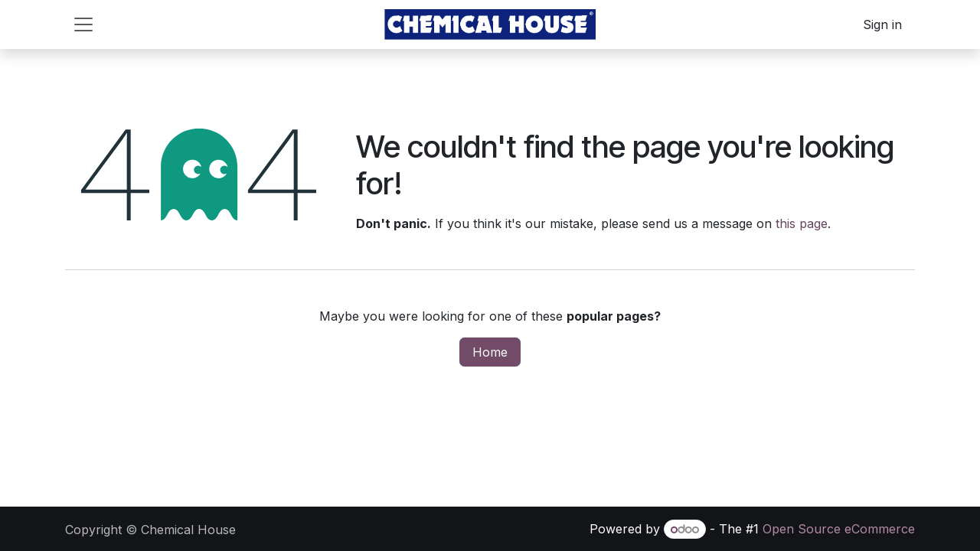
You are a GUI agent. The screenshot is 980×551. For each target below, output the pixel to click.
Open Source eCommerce (839, 529)
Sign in (882, 24)
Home (490, 352)
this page (802, 223)
